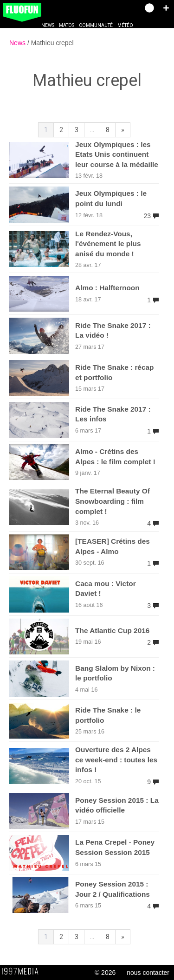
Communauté (96, 25)
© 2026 (105, 973)
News (48, 25)
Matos (67, 25)
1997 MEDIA (23, 972)
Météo (125, 25)
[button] (166, 8)
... (92, 130)
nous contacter (148, 973)
